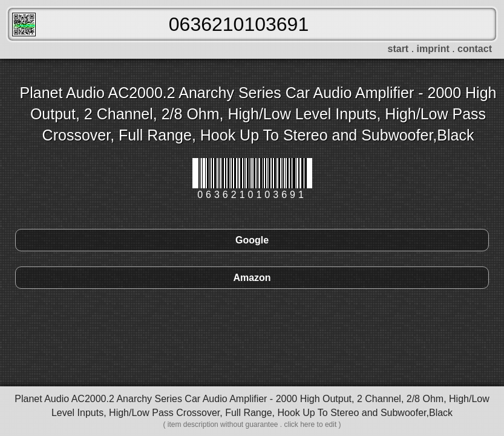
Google (252, 240)
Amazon (252, 278)
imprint (433, 49)
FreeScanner (24, 25)
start (398, 49)
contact (475, 49)
